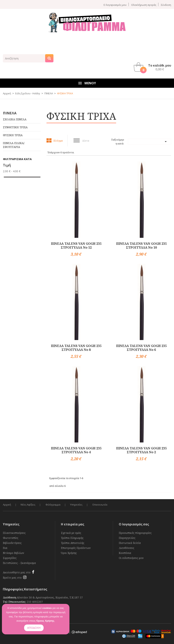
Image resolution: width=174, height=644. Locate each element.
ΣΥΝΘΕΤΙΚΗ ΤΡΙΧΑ (15, 127)
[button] (153, 67)
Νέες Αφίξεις (28, 505)
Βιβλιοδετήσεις (12, 543)
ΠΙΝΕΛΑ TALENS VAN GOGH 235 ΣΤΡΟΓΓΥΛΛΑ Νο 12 (76, 246)
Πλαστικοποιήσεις (14, 533)
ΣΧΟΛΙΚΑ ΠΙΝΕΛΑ (15, 119)
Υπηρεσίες (76, 505)
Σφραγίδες (10, 558)
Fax (5, 548)
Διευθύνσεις (127, 548)
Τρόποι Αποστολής (73, 543)
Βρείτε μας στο (12, 578)
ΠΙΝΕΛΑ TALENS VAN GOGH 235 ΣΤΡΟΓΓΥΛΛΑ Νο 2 (141, 450)
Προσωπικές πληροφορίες (135, 533)
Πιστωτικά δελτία (130, 543)
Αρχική (7, 505)
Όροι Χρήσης (69, 553)
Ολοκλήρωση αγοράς (144, 5)
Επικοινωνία (100, 505)
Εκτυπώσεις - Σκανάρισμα (19, 563)
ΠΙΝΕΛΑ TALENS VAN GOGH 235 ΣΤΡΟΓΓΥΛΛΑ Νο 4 (76, 450)
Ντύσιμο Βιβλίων (14, 553)
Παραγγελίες (127, 538)
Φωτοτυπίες (11, 538)
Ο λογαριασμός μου (115, 5)
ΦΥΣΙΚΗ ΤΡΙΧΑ (13, 135)
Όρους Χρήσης (45, 621)
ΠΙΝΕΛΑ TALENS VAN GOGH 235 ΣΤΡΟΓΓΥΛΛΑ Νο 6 (141, 348)
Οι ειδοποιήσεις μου (131, 558)
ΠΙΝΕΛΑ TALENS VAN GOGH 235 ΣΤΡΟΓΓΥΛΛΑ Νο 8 (76, 348)
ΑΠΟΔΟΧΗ (34, 628)
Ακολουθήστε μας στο (17, 572)
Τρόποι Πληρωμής (72, 538)
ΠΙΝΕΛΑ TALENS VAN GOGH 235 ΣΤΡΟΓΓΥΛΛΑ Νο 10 (141, 246)
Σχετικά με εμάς (71, 533)
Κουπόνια (125, 553)
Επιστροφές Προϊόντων (76, 548)
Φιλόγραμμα (53, 505)
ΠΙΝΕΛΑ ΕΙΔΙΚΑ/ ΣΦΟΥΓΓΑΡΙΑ (14, 145)
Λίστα (86, 141)
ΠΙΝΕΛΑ (10, 113)
